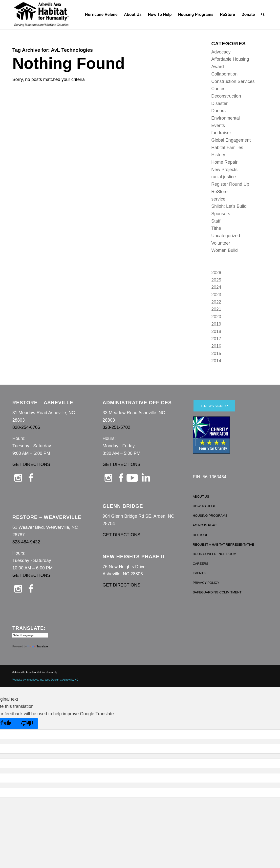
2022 (216, 302)
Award (218, 67)
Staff (216, 221)
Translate (38, 646)
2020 (216, 317)
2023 (216, 295)
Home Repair (224, 162)
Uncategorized (226, 236)
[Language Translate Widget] (30, 635)
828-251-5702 (116, 427)
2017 (216, 339)
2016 (216, 346)
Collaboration (224, 74)
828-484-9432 (26, 542)
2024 (216, 287)
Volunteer (221, 243)
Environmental (226, 118)
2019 (216, 324)
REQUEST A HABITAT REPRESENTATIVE (224, 545)
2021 (216, 309)
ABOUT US (201, 497)
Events (218, 126)
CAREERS (201, 564)
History (218, 155)
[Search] (263, 15)
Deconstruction (226, 96)
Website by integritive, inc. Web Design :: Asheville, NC (45, 680)
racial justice (224, 177)
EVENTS (199, 573)
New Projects (224, 170)
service (218, 199)
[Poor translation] (27, 724)
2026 (216, 273)
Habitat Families (227, 148)
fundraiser (221, 133)
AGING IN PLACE (206, 525)
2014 (216, 361)
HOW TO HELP (204, 506)
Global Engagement (231, 140)
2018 (216, 332)
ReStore (219, 192)
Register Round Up (230, 184)
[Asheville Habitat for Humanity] (42, 15)
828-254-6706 (26, 427)
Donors (218, 111)
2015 (216, 354)
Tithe (216, 228)
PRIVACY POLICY (206, 583)
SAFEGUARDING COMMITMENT (217, 592)
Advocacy (221, 52)
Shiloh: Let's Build (229, 206)
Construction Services (233, 81)
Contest (219, 89)
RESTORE (201, 535)
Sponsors (221, 214)
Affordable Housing (230, 59)
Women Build (225, 250)
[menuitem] (101, 15)
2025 (216, 280)
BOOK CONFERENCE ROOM (215, 554)
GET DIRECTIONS (31, 464)
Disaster (219, 103)
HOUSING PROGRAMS (210, 516)
